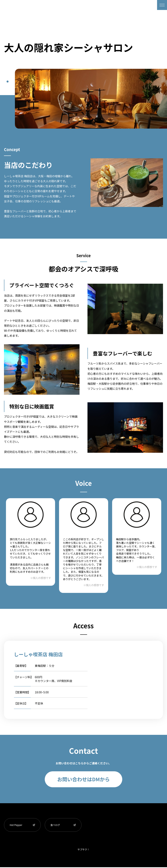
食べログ (56, 825)
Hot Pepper (16, 825)
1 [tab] (8, 82)
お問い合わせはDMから (83, 779)
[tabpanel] (91, 99)
